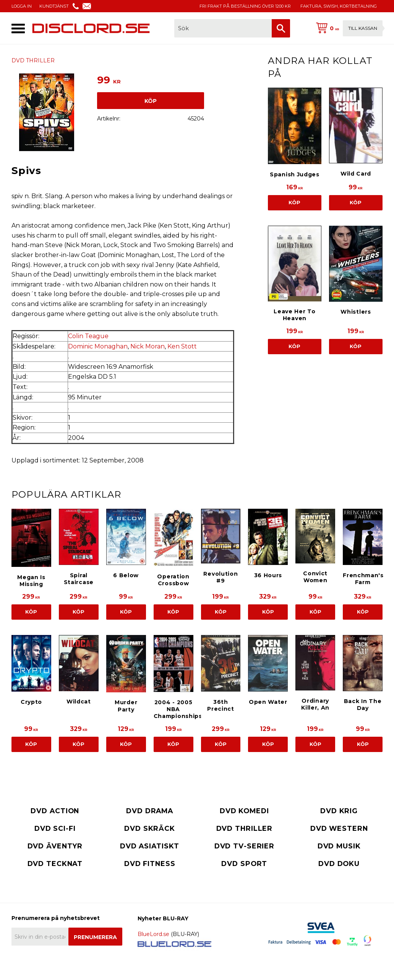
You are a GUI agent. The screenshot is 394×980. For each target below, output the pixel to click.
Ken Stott (182, 346)
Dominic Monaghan (98, 346)
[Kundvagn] (348, 28)
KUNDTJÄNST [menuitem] (54, 6)
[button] (18, 28)
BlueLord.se (153, 934)
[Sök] (281, 28)
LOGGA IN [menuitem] (22, 6)
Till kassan (363, 28)
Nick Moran (148, 346)
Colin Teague (88, 336)
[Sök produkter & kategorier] (223, 28)
